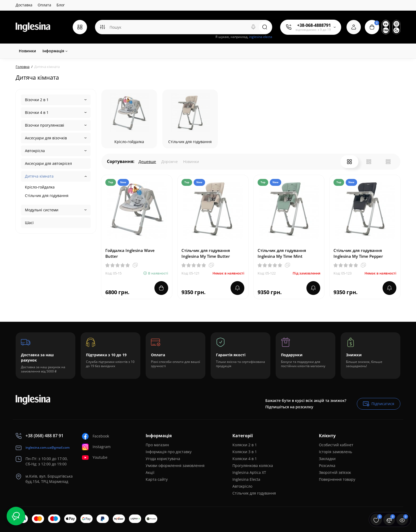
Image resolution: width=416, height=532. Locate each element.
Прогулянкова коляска (253, 466)
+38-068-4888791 (314, 25)
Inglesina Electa (246, 479)
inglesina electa (261, 37)
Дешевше (147, 162)
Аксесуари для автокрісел (48, 163)
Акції (150, 472)
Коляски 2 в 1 (245, 445)
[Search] (253, 27)
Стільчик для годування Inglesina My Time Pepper (358, 253)
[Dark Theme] (396, 30)
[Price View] (388, 162)
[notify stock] (237, 288)
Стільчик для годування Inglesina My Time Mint (282, 253)
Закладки (327, 459)
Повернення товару (337, 479)
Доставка (24, 5)
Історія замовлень (335, 452)
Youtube (95, 458)
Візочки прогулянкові (45, 125)
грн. (386, 30)
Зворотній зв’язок (335, 472)
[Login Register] (354, 27)
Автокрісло (242, 486)
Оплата (44, 5)
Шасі (29, 223)
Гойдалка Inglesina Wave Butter (130, 253)
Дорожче (170, 162)
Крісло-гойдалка (40, 187)
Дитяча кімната (39, 176)
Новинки (191, 162)
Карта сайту (157, 479)
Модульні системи (42, 210)
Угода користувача (163, 459)
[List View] (369, 162)
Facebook (96, 436)
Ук (386, 24)
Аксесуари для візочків (46, 138)
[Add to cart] (161, 288)
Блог (61, 5)
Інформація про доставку (169, 452)
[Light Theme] (396, 24)
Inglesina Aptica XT (249, 472)
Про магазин (157, 445)
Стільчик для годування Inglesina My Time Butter (206, 253)
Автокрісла (35, 151)
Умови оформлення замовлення (175, 466)
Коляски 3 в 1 (245, 452)
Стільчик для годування (47, 196)
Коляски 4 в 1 (245, 459)
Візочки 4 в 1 (37, 112)
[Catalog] (80, 27)
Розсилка (327, 466)
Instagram (96, 447)
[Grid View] (349, 162)
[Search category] (102, 27)
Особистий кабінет (336, 445)
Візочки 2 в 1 (37, 100)
